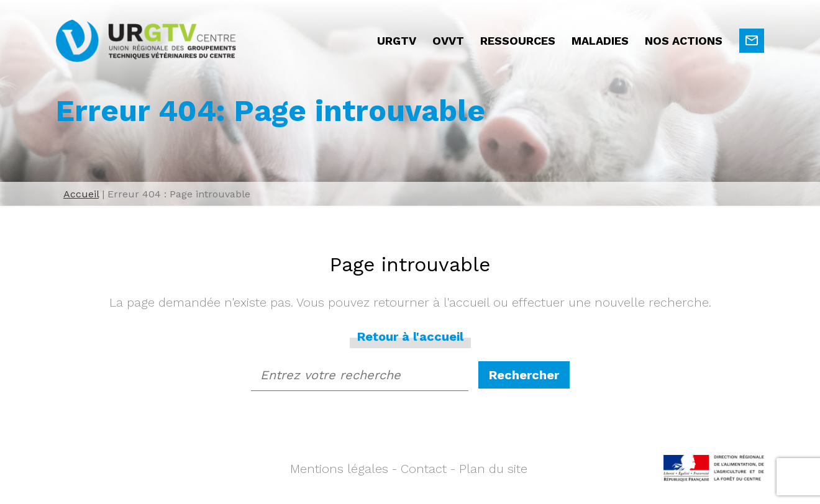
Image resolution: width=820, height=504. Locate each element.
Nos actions (684, 41)
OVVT (448, 41)
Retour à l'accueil (410, 336)
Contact (424, 469)
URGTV (397, 41)
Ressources (518, 41)
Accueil (81, 194)
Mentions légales (339, 469)
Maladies (600, 41)
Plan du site (493, 469)
